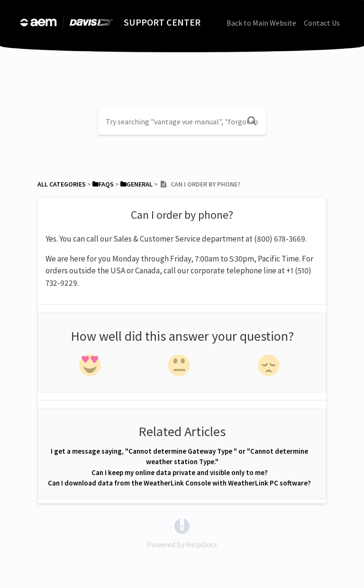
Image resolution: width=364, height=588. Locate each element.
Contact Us (322, 23)
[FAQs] (103, 184)
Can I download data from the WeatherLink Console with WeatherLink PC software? (179, 483)
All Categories (62, 184)
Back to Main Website (261, 23)
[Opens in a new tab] (182, 525)
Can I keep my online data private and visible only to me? (180, 472)
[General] (136, 184)
